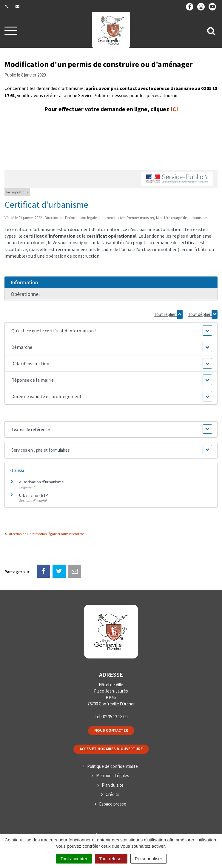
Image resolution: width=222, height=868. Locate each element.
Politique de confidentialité (112, 766)
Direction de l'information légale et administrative (46, 534)
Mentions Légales (113, 775)
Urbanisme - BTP (34, 495)
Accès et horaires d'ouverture (111, 749)
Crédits (112, 794)
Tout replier (168, 314)
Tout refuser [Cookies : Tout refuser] (111, 859)
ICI (174, 109)
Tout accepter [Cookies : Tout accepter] (74, 859)
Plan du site (113, 785)
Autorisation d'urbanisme (41, 482)
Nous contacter (111, 730)
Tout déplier (203, 314)
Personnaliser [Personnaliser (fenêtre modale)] (149, 859)
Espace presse (113, 804)
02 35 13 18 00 (115, 717)
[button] (111, 331)
